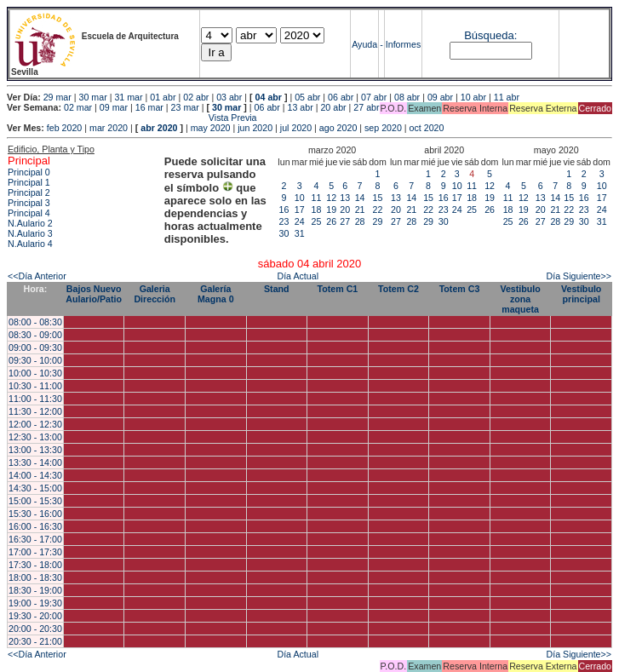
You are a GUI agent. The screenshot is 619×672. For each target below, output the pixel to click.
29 (378, 221)
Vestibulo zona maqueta (520, 299)
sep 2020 (383, 128)
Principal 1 (29, 182)
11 (317, 198)
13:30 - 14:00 (35, 462)
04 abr (269, 97)
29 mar (57, 97)
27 (345, 221)
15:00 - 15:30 (35, 501)
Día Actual (298, 276)
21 (360, 210)
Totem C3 (460, 289)
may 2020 (211, 128)
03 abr (229, 97)
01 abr (163, 97)
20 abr (333, 107)
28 (360, 221)
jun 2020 (255, 128)
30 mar (93, 97)
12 (331, 198)
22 (378, 210)
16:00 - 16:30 (35, 526)
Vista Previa (132, 118)
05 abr (307, 97)
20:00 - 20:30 (35, 629)
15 (378, 198)
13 (345, 198)
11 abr (507, 97)
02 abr (196, 97)
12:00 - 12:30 (35, 424)
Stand (277, 289)
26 (331, 221)
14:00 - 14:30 (35, 475)
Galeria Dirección (155, 294)
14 (360, 198)
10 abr (473, 97)
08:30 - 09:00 (35, 335)
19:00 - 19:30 (35, 603)
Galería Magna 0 (216, 294)
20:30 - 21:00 (35, 641)
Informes (403, 44)
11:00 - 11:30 (35, 399)
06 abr (341, 97)
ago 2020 (338, 128)
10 (300, 198)
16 (284, 210)
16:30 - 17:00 (35, 539)
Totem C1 (338, 289)
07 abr (374, 97)
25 (317, 221)
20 (345, 210)
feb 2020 (64, 128)
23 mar (185, 107)
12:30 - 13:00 (35, 437)
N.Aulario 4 (30, 244)
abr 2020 (159, 128)
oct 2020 (427, 128)
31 (300, 233)
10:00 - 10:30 (35, 373)
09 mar (114, 107)
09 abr (440, 97)
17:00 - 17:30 (35, 552)
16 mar (149, 107)
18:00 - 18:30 (35, 577)
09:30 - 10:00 (35, 360)
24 (300, 221)
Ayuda (364, 44)
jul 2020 (296, 128)
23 (284, 221)
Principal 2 (29, 192)
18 (317, 210)
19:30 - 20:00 (35, 616)
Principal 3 (29, 203)
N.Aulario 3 (30, 233)
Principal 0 (29, 172)
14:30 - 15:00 (35, 488)
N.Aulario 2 (30, 223)
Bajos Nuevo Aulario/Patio (94, 294)
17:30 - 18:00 (35, 565)
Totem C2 (398, 289)
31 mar (128, 97)
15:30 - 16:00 (35, 514)
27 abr (366, 107)
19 (331, 210)
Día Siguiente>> (579, 276)
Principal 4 (29, 213)
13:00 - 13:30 (35, 450)
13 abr (300, 107)
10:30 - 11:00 (35, 386)
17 (300, 210)
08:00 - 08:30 (35, 322)
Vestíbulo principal (581, 294)
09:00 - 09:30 (35, 347)
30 (284, 233)
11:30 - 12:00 (35, 411)
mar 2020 (109, 128)
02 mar (78, 107)
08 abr (407, 97)
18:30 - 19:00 (35, 590)
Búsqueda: (490, 35)
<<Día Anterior (37, 276)
